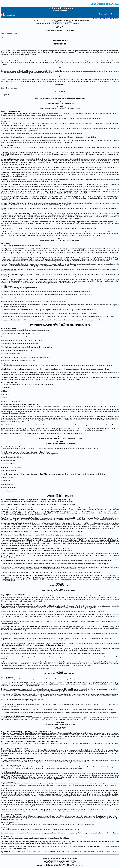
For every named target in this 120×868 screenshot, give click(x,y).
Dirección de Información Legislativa (70, 866)
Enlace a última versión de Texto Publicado (106, 19)
